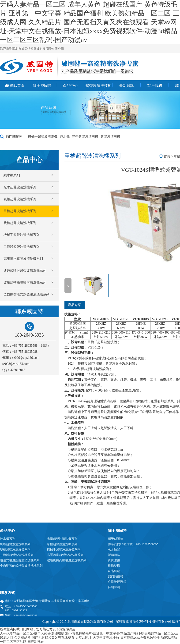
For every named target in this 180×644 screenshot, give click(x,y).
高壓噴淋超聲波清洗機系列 (65, 555)
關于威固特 (117, 531)
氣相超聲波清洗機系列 (15, 544)
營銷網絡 (114, 555)
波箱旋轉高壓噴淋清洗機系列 (67, 560)
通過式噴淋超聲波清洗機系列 (20, 560)
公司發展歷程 (117, 582)
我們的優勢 (115, 576)
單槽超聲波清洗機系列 (62, 544)
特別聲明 (114, 587)
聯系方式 (7, 593)
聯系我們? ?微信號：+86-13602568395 (133, 544)
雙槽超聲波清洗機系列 (15, 550)
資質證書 (114, 560)
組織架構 (114, 566)
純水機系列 (8, 539)
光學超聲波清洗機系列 (62, 539)
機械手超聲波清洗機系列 (64, 550)
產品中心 (7, 531)
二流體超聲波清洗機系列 (17, 555)
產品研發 (114, 571)
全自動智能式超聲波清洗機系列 (21, 566)
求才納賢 (114, 550)
